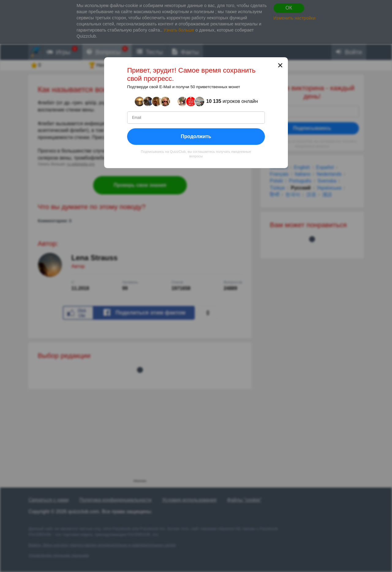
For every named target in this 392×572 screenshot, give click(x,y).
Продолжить (196, 136)
